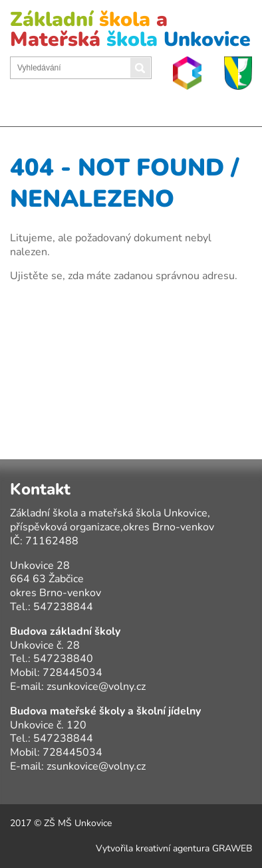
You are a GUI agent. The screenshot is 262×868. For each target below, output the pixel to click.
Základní (130, 30)
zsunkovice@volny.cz (96, 687)
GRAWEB (232, 848)
